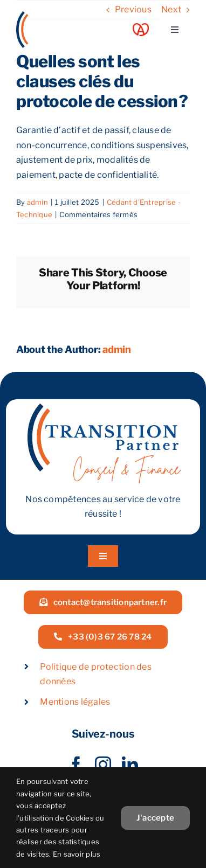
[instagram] (103, 765)
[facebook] (76, 765)
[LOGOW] (57, 15)
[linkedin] (130, 765)
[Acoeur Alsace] (141, 27)
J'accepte (155, 818)
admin (37, 202)
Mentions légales (75, 702)
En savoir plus (77, 854)
